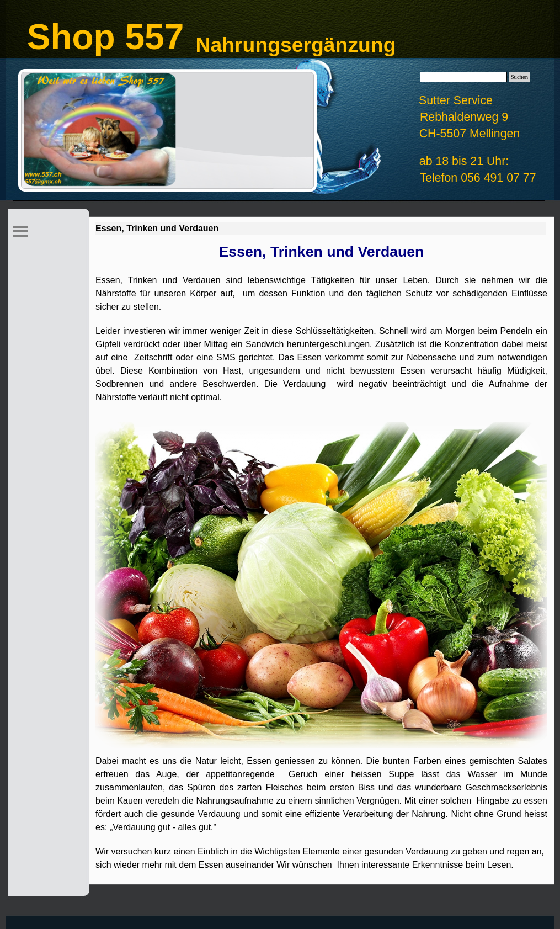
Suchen (519, 77)
